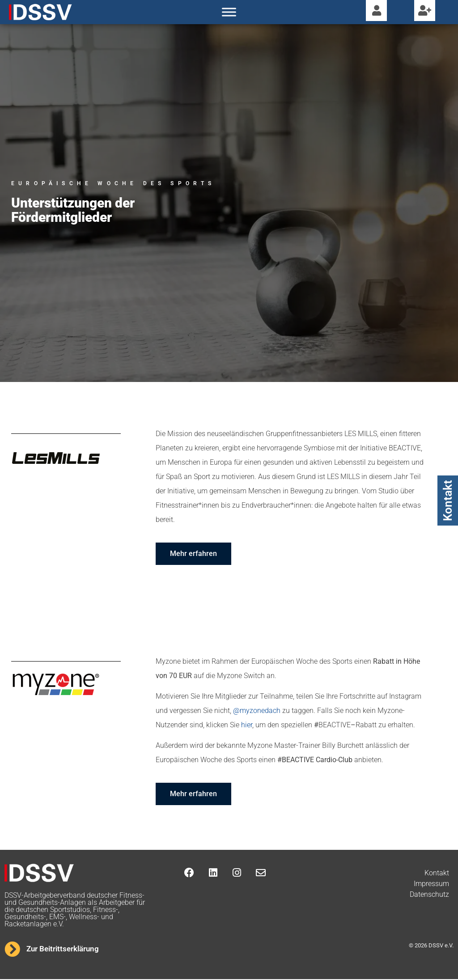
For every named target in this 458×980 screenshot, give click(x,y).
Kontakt (448, 501)
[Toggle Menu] (229, 12)
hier (247, 726)
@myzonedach (257, 711)
